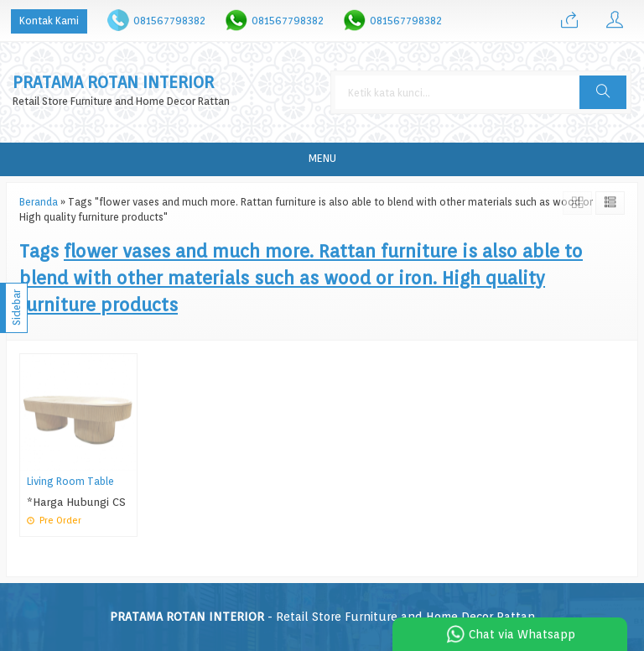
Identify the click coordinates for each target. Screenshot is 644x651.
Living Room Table (70, 482)
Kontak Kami (49, 21)
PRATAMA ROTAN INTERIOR (113, 83)
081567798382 (169, 21)
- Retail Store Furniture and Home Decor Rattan (322, 617)
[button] (603, 92)
